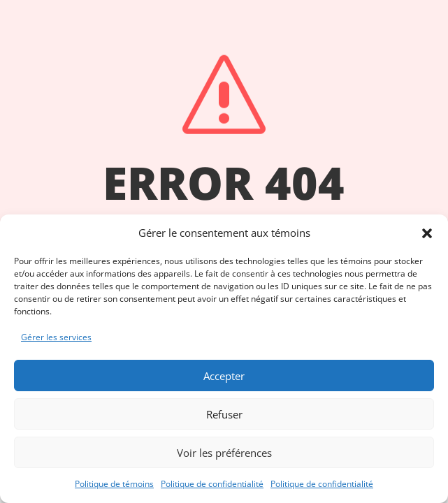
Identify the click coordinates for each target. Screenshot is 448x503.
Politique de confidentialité (212, 484)
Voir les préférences (224, 453)
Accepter (224, 376)
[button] (427, 233)
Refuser (224, 414)
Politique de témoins (114, 484)
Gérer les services (56, 337)
